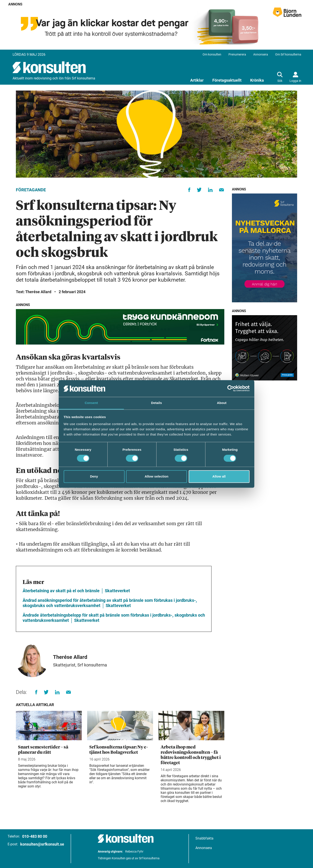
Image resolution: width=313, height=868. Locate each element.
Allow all (219, 476)
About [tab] (222, 403)
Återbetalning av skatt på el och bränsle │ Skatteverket (76, 591)
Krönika (257, 80)
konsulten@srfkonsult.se (42, 844)
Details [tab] (156, 403)
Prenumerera (237, 54)
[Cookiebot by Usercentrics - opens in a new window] (231, 389)
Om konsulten (212, 54)
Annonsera (261, 54)
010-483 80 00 (35, 836)
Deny (94, 476)
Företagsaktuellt (227, 80)
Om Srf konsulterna (288, 54)
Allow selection (156, 476)
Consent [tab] (91, 403)
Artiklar (197, 80)
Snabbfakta (204, 838)
